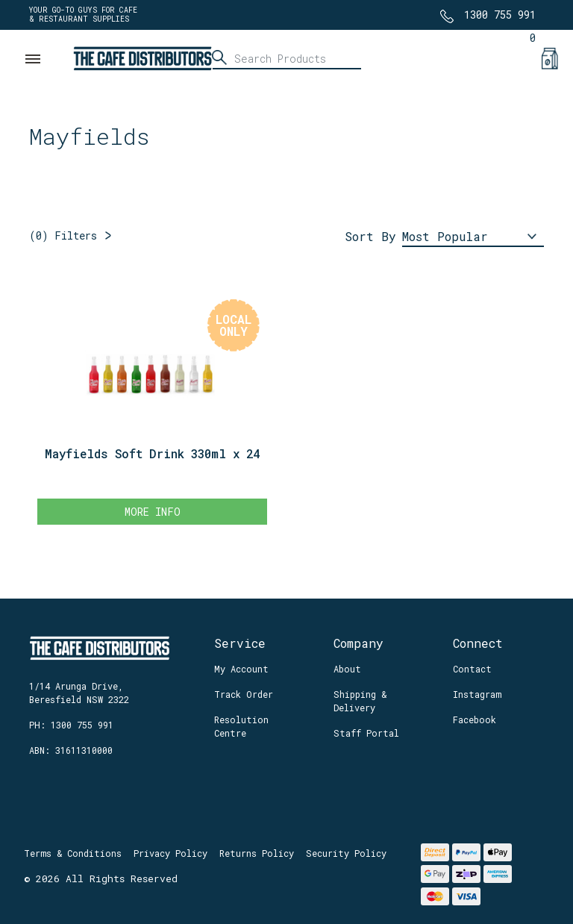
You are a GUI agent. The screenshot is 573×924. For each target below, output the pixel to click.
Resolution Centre (241, 726)
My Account (241, 669)
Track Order (244, 694)
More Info (153, 512)
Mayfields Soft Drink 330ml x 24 (152, 453)
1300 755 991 (500, 15)
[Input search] (286, 58)
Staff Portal (366, 733)
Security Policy (346, 853)
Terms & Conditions (73, 853)
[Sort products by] (473, 237)
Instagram (477, 694)
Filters (63, 235)
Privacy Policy (170, 853)
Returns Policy (257, 853)
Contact (472, 669)
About (347, 669)
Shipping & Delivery (360, 701)
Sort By (370, 236)
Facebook (475, 719)
